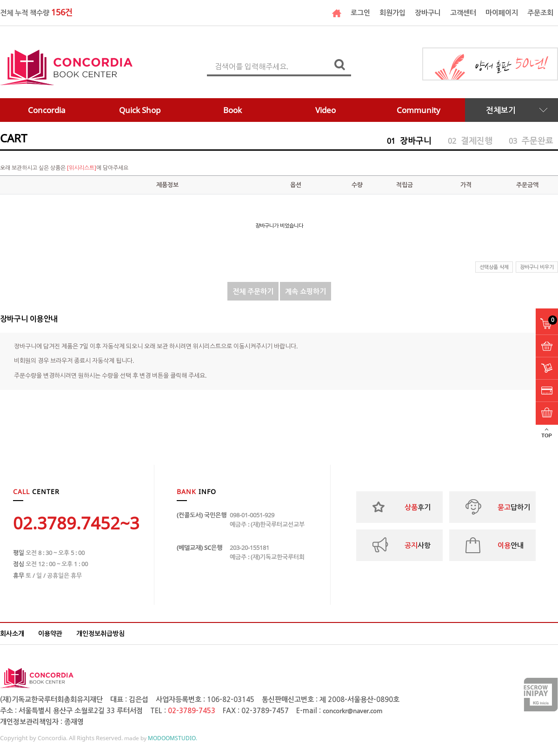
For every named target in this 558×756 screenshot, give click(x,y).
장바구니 (428, 13)
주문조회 (540, 13)
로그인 (360, 13)
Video (325, 110)
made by (161, 738)
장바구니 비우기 (537, 267)
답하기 (514, 507)
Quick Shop (140, 110)
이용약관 (50, 633)
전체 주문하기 (253, 291)
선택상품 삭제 (494, 267)
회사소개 (12, 633)
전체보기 (501, 110)
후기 (418, 507)
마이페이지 (502, 13)
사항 (418, 545)
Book (232, 110)
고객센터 (463, 13)
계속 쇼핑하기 (306, 291)
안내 (511, 545)
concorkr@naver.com (352, 711)
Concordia (47, 110)
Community (418, 110)
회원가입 (392, 13)
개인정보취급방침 (100, 633)
